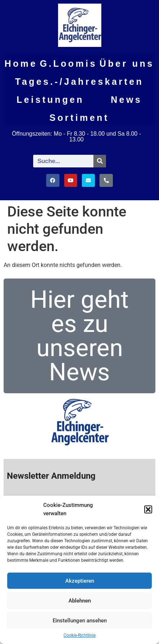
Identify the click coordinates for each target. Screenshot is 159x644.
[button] (148, 509)
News (126, 100)
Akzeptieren (80, 581)
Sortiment (79, 118)
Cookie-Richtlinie (79, 635)
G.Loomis (69, 63)
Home (21, 63)
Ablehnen (80, 601)
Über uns (127, 63)
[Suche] (100, 161)
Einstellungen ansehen (80, 621)
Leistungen (50, 100)
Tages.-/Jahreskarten (79, 82)
